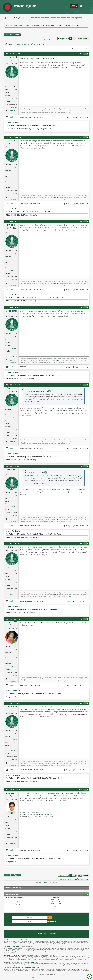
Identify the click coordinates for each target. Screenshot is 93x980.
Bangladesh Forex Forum (12, 940)
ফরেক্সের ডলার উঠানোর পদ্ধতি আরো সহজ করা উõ (30, 44)
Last (86, 39)
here (69, 113)
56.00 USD (15, 185)
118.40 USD (14, 429)
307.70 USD (14, 751)
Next (80, 39)
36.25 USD (15, 667)
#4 (81, 307)
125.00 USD (14, 831)
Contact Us (43, 933)
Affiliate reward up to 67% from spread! (31, 117)
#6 (81, 466)
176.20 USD (14, 271)
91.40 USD (15, 507)
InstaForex (56, 111)
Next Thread (52, 883)
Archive (53, 933)
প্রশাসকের (67, 30)
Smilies (53, 900)
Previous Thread (42, 883)
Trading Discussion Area (21, 18)
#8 (81, 619)
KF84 (8, 891)
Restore (53, 921)
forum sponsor (75, 969)
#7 (81, 544)
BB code (53, 898)
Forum (9, 18)
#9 (81, 703)
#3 (81, 221)
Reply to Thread (12, 35)
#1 (81, 54)
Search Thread (82, 49)
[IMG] (53, 902)
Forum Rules (55, 907)
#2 (81, 137)
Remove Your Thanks (13, 123)
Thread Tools (72, 49)
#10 (80, 790)
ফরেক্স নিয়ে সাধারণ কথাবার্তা (40, 18)
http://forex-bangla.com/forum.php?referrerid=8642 (36, 814)
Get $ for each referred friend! (30, 204)
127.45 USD (14, 582)
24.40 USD (15, 348)
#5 (81, 385)
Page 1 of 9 (64, 39)
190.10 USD (14, 98)
